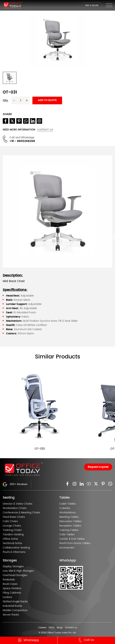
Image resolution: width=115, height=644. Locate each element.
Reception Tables (70, 526)
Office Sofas (10, 539)
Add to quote (47, 100)
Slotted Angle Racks (15, 602)
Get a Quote (92, 5)
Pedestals (9, 580)
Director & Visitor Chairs (17, 504)
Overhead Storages (15, 575)
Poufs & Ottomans (14, 552)
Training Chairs (12, 530)
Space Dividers (12, 588)
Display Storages (13, 567)
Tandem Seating (13, 535)
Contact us (71, 628)
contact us (45, 130)
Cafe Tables (67, 535)
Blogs (60, 628)
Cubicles (65, 508)
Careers (42, 628)
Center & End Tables (72, 539)
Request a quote (98, 467)
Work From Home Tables (75, 543)
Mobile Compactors (15, 610)
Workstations (67, 513)
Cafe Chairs (10, 521)
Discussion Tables (70, 521)
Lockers (7, 597)
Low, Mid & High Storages (18, 571)
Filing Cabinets (12, 593)
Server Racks (11, 615)
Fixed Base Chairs (14, 517)
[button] (10, 78)
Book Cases (10, 584)
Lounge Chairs (12, 526)
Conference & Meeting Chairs (21, 513)
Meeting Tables (69, 517)
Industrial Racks (12, 606)
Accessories (67, 548)
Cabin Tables (68, 504)
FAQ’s (52, 628)
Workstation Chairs (15, 508)
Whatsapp (29, 640)
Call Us (86, 640)
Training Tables (69, 530)
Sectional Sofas (12, 543)
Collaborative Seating (16, 548)
